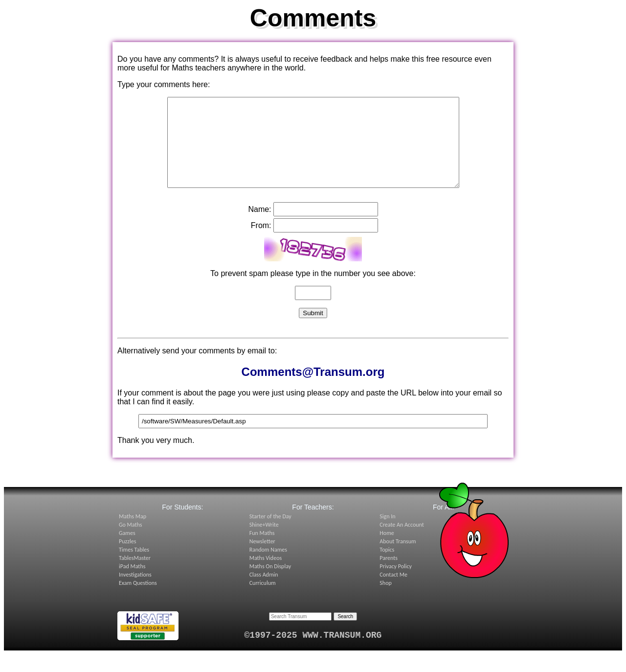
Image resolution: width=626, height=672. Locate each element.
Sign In (387, 534)
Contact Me (393, 592)
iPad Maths (132, 584)
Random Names (268, 567)
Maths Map (133, 534)
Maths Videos (266, 576)
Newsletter (262, 559)
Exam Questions (138, 601)
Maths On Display (270, 584)
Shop (385, 601)
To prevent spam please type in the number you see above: (313, 291)
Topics (387, 567)
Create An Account (402, 542)
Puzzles (127, 559)
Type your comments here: (164, 84)
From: (261, 243)
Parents (389, 576)
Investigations (135, 592)
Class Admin (264, 592)
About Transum (398, 559)
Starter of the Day (270, 534)
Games (127, 551)
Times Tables (134, 567)
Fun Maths (262, 551)
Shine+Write (264, 542)
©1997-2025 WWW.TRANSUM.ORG (313, 653)
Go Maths (131, 542)
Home (387, 551)
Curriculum (263, 601)
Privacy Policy (396, 584)
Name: (259, 227)
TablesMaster (135, 576)
